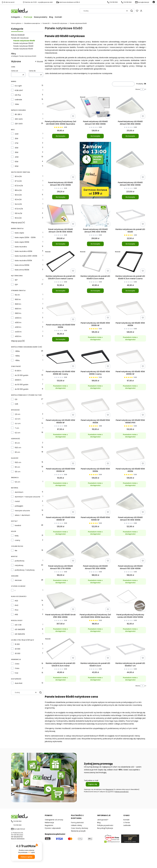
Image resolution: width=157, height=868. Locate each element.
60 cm (17, 452)
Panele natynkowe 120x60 (23, 46)
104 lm (17, 295)
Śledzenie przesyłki (78, 831)
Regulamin (110, 789)
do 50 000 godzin (22, 385)
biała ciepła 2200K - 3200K (25, 237)
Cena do (32, 71)
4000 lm (18, 318)
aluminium (19, 492)
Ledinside (18, 100)
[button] (132, 11)
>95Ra (17, 360)
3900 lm (18, 313)
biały (17, 536)
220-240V (19, 124)
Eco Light (18, 86)
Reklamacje (49, 823)
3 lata (17, 668)
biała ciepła (19, 233)
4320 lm (18, 327)
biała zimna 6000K (22, 265)
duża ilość (19, 683)
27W (17, 143)
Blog (99, 823)
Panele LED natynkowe (60, 23)
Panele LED (46, 23)
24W (17, 134)
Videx (17, 104)
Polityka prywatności (105, 825)
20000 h (18, 380)
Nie (16, 551)
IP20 (16, 601)
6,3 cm (18, 433)
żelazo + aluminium (22, 515)
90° (16, 280)
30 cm (17, 443)
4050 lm (18, 323)
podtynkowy (20, 561)
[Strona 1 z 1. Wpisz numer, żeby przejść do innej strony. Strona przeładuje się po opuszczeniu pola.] (142, 89)
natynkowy (19, 565)
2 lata (17, 664)
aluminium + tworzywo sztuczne (27, 497)
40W (17, 157)
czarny (17, 540)
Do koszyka (60, 136)
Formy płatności (77, 823)
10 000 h (18, 371)
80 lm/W (18, 176)
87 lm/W (18, 181)
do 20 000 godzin (22, 375)
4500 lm (18, 336)
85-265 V (18, 114)
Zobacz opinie (26, 857)
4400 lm (18, 332)
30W (17, 148)
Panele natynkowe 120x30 (23, 43)
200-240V (19, 119)
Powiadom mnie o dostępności (95, 338)
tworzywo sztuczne (22, 511)
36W (17, 152)
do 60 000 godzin (22, 389)
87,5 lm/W (19, 186)
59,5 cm (18, 448)
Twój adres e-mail (91, 780)
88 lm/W (18, 190)
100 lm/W (18, 213)
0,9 (16, 399)
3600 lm (18, 309)
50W (17, 162)
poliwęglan (19, 506)
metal (17, 501)
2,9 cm (18, 414)
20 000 (18, 649)
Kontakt (126, 820)
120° (16, 285)
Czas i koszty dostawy (80, 828)
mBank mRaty (77, 825)
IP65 (16, 615)
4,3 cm (18, 419)
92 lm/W (18, 200)
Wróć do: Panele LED (18, 35)
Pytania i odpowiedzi (53, 828)
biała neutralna (21, 247)
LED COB (18, 625)
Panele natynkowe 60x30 (23, 49)
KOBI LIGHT (19, 90)
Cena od (14, 71)
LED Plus (18, 95)
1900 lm (18, 299)
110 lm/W (18, 218)
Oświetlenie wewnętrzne (32, 23)
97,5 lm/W (19, 209)
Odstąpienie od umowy (54, 820)
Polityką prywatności (122, 792)
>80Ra (17, 351)
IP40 (17, 605)
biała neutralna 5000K (23, 261)
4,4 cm (18, 423)
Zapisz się (93, 784)
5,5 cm (17, 482)
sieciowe (18, 580)
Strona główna (16, 23)
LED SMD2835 (20, 629)
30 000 (18, 654)
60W (17, 166)
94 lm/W (18, 204)
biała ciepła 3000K (22, 242)
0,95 (16, 404)
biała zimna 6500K (22, 270)
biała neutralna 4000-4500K (26, 256)
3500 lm (18, 304)
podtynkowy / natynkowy (25, 570)
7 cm (17, 428)
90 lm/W (18, 195)
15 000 (17, 644)
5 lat (17, 673)
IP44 (17, 610)
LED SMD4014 (20, 634)
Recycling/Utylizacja (105, 828)
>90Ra (17, 356)
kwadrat (18, 525)
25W (17, 139)
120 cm (18, 472)
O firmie (127, 823)
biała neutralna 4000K (24, 251)
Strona (138, 89)
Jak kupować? (103, 820)
